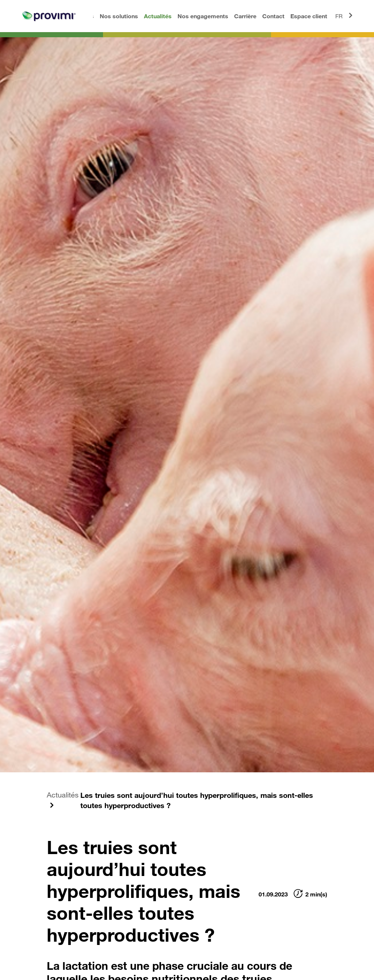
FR (345, 15)
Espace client (309, 16)
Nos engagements (203, 16)
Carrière (245, 16)
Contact (273, 16)
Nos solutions (119, 16)
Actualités (158, 16)
